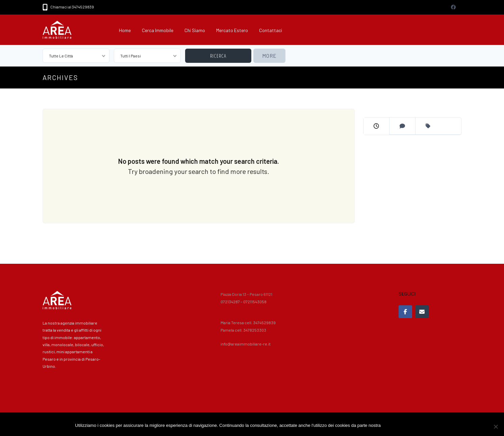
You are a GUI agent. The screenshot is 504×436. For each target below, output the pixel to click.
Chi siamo (195, 30)
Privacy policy (415, 425)
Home (125, 30)
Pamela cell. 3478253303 (243, 330)
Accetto (391, 425)
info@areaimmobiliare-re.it (246, 344)
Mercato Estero (232, 30)
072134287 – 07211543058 (244, 302)
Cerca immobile (158, 30)
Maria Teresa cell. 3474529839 (248, 323)
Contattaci (271, 30)
